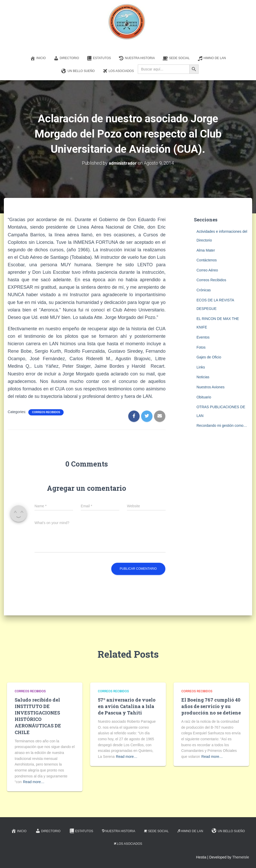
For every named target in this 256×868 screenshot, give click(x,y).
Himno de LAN (212, 58)
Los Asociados (118, 71)
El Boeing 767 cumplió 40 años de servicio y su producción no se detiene (211, 706)
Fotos (201, 347)
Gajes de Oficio (209, 357)
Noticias (203, 377)
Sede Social (176, 58)
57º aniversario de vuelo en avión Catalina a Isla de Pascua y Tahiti (127, 706)
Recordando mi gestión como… (222, 425)
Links (201, 367)
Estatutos (99, 58)
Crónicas (204, 290)
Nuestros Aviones (211, 387)
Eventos (203, 337)
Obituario (204, 397)
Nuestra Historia (137, 58)
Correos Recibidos (46, 412)
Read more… (34, 782)
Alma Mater (206, 250)
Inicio (38, 58)
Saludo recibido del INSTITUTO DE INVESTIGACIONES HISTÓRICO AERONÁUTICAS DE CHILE (38, 716)
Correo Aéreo (207, 270)
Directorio (66, 58)
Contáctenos (207, 260)
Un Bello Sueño (78, 71)
